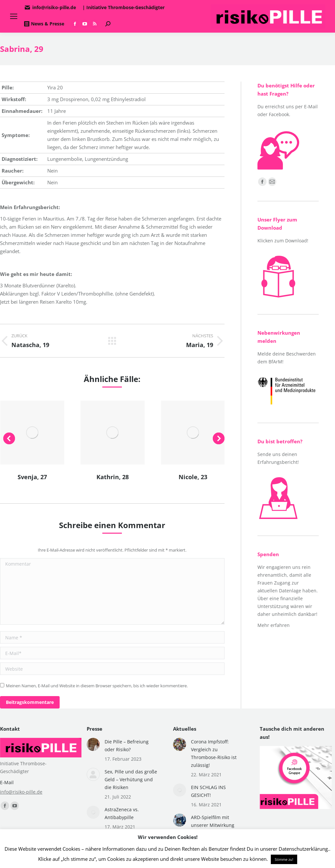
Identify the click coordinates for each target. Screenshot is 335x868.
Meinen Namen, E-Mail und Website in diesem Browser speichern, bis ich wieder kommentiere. (97, 686)
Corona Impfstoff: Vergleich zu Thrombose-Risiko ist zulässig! (214, 753)
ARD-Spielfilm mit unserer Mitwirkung (213, 821)
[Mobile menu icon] (14, 16)
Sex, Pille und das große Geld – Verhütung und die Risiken (131, 779)
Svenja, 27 (32, 477)
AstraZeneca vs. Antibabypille (122, 813)
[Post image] (93, 744)
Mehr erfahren (274, 625)
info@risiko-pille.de (21, 792)
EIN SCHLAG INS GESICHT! (208, 791)
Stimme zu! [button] (284, 859)
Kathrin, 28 (113, 477)
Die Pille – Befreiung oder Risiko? (127, 746)
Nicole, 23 (193, 477)
